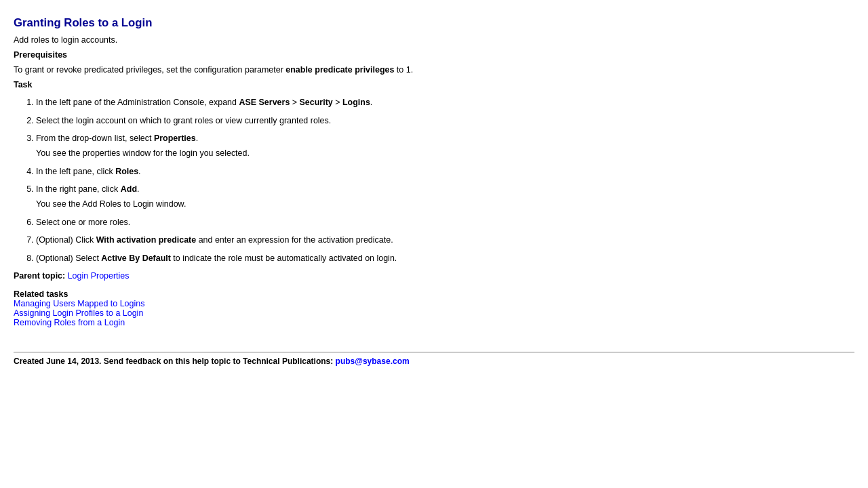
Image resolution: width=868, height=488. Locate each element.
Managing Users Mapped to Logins (79, 304)
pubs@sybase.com (373, 361)
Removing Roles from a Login (69, 323)
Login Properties (99, 276)
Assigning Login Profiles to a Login (78, 313)
